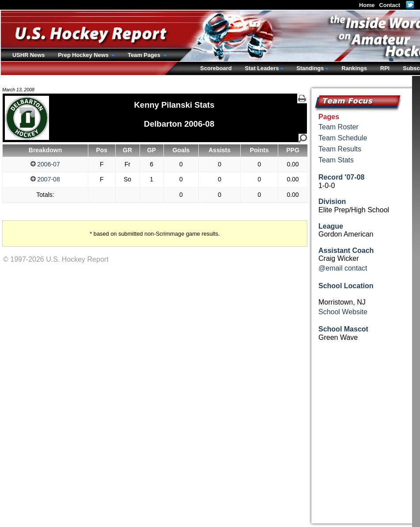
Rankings (354, 68)
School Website (343, 312)
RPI (385, 68)
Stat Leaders (262, 68)
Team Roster (339, 127)
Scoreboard (216, 68)
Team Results (340, 149)
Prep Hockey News (84, 55)
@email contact (343, 268)
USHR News (28, 55)
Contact (390, 5)
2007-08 (45, 179)
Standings (310, 68)
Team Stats (336, 160)
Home (367, 5)
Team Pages (145, 55)
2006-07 (45, 164)
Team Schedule (343, 138)
